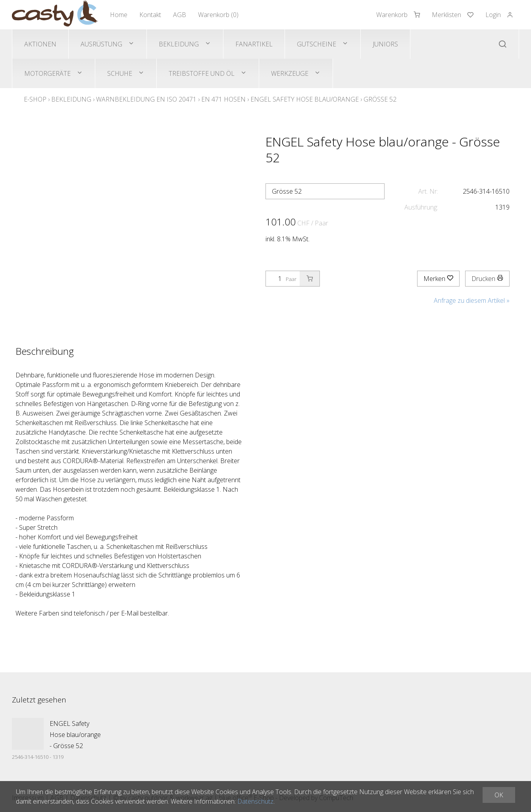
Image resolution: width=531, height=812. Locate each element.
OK (499, 795)
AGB (180, 15)
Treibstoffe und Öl (202, 73)
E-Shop (35, 99)
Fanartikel (254, 44)
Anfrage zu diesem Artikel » (472, 300)
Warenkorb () (218, 15)
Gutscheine (316, 44)
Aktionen (40, 44)
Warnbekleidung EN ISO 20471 (146, 99)
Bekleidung (179, 44)
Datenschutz (255, 801)
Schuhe (120, 73)
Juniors (385, 44)
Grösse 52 (380, 99)
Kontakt (150, 15)
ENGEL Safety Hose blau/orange (305, 99)
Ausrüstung (101, 44)
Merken (438, 279)
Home (119, 15)
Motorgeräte (47, 73)
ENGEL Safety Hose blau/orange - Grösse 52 (75, 735)
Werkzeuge (290, 73)
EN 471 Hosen (223, 99)
